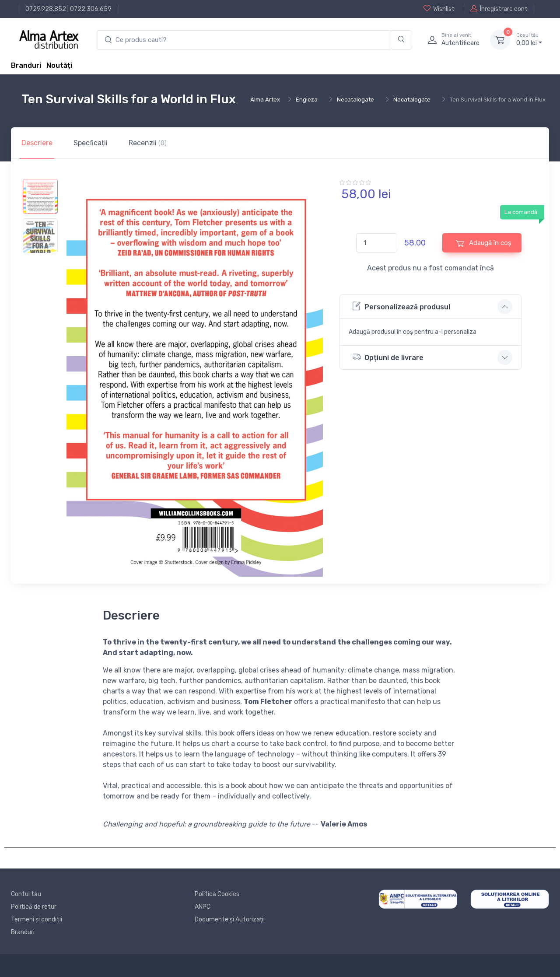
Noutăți (59, 65)
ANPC (203, 907)
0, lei (529, 39)
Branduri (26, 65)
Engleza (307, 100)
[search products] (244, 40)
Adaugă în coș (484, 243)
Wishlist (439, 9)
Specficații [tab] (91, 143)
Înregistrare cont (499, 9)
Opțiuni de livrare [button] (388, 357)
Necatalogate (355, 100)
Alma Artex (265, 100)
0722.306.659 (91, 9)
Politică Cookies (217, 894)
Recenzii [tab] (148, 143)
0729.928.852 (46, 9)
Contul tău (26, 894)
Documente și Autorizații (230, 919)
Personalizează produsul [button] (401, 306)
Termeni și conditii (37, 919)
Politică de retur (34, 907)
